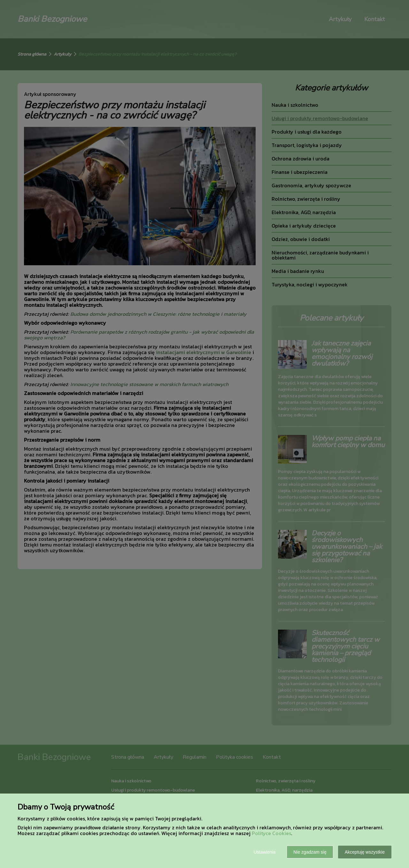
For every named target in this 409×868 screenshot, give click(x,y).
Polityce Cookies (271, 833)
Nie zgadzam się (310, 852)
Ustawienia (265, 852)
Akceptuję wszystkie (365, 852)
